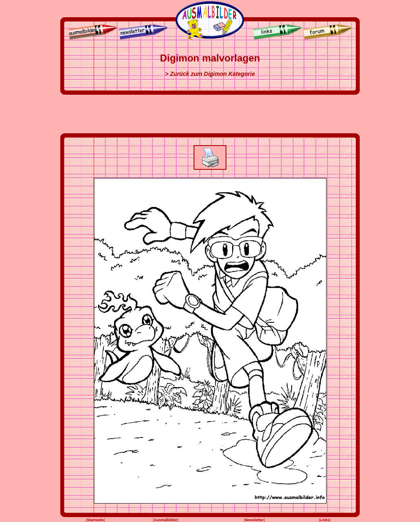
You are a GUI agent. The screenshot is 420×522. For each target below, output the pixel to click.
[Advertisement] (210, 114)
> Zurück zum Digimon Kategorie (210, 74)
